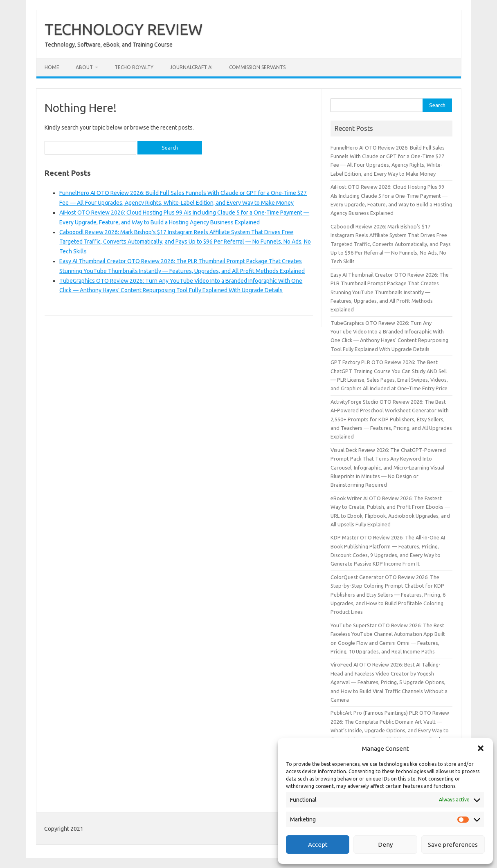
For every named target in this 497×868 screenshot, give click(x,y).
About (84, 67)
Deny (385, 845)
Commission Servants (257, 67)
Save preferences (453, 845)
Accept (318, 845)
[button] (481, 748)
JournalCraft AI (191, 67)
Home (52, 67)
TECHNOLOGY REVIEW (124, 29)
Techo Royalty (134, 67)
